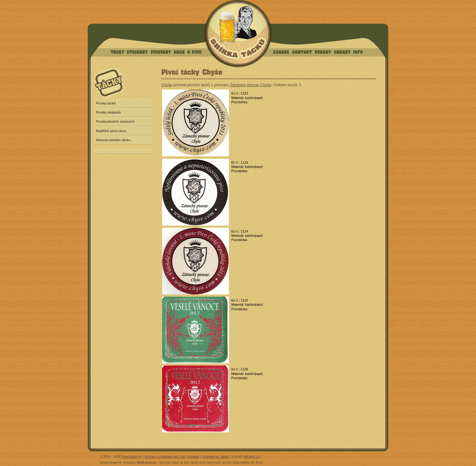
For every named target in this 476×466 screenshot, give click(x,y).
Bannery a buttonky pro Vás (165, 457)
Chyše (167, 85)
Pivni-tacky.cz (132, 457)
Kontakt (194, 457)
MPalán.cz (252, 457)
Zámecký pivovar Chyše (251, 85)
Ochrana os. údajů (215, 457)
